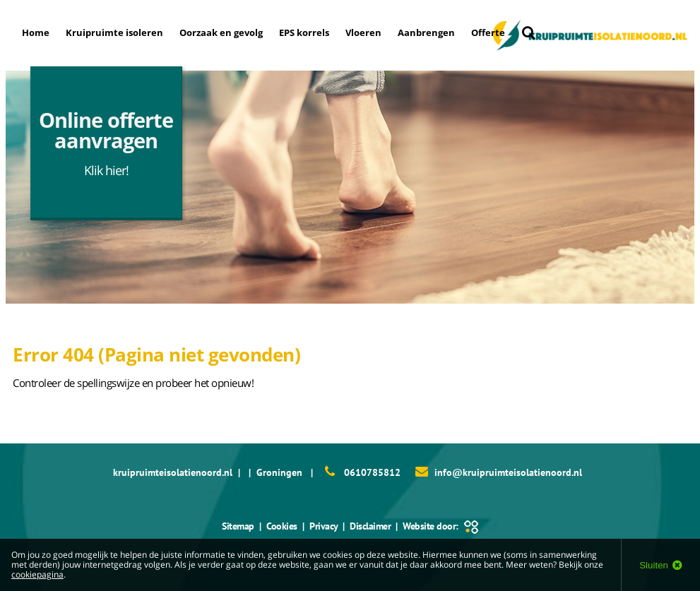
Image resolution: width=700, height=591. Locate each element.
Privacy (324, 526)
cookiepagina (37, 574)
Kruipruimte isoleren (114, 32)
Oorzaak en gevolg (221, 32)
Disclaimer (370, 526)
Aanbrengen (426, 32)
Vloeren (363, 32)
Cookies (282, 526)
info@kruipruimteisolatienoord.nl (508, 472)
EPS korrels (304, 32)
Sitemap (238, 526)
